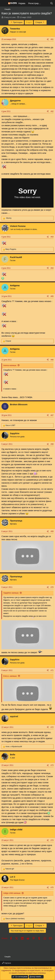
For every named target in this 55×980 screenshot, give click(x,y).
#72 (52, 727)
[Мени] (4, 3)
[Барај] (52, 3)
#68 (52, 444)
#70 (52, 587)
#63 (52, 237)
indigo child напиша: (12, 893)
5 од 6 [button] (29, 22)
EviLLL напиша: (10, 676)
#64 (52, 268)
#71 (52, 670)
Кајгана (6, 963)
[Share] (48, 39)
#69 (52, 531)
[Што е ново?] (46, 3)
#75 (52, 887)
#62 (52, 111)
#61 (52, 39)
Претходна (16, 22)
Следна (40, 22)
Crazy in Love (10, 17)
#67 (52, 415)
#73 (52, 765)
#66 (52, 360)
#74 (52, 840)
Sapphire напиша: (11, 593)
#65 (52, 296)
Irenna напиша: (10, 365)
